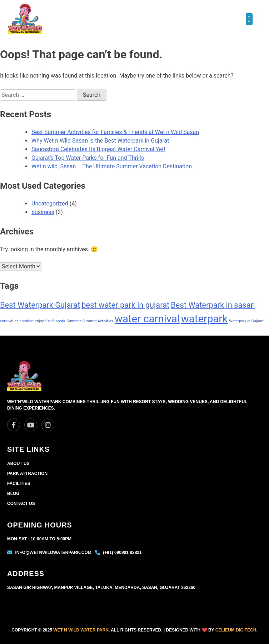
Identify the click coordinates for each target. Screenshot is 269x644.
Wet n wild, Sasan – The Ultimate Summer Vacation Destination (112, 166)
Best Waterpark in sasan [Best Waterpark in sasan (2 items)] (213, 305)
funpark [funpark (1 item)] (59, 321)
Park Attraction (27, 474)
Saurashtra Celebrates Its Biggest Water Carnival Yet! (98, 149)
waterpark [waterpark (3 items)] (204, 319)
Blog (13, 494)
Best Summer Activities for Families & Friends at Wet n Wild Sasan (115, 132)
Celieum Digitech (236, 630)
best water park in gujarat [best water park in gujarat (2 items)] (125, 305)
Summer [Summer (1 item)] (74, 321)
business (43, 212)
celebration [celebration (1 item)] (24, 321)
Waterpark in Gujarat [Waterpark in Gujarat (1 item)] (246, 321)
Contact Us (21, 504)
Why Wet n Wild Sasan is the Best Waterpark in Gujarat (100, 141)
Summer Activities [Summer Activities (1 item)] (98, 321)
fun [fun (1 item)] (48, 321)
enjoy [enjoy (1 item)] (39, 321)
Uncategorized (50, 204)
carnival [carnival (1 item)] (7, 321)
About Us (18, 464)
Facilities (19, 484)
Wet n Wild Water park (81, 630)
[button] (249, 19)
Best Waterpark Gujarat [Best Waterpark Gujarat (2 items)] (40, 305)
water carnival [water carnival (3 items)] (147, 319)
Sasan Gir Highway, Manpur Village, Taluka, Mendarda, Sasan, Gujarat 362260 (101, 588)
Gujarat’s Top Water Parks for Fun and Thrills (88, 158)
